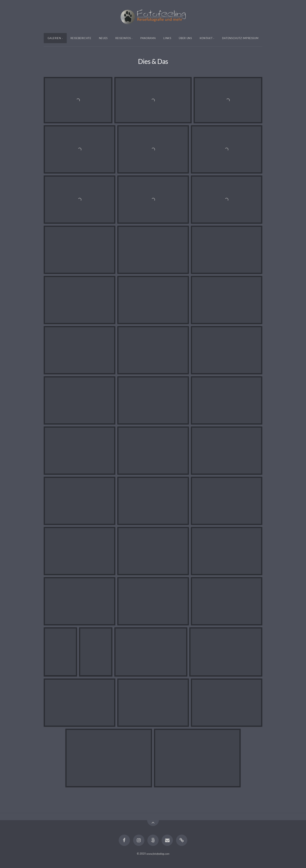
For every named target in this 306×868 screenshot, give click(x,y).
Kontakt (206, 38)
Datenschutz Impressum (240, 38)
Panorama (148, 38)
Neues (103, 38)
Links (167, 38)
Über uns (185, 38)
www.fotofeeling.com (158, 853)
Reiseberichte (81, 38)
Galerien (54, 38)
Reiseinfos (123, 38)
